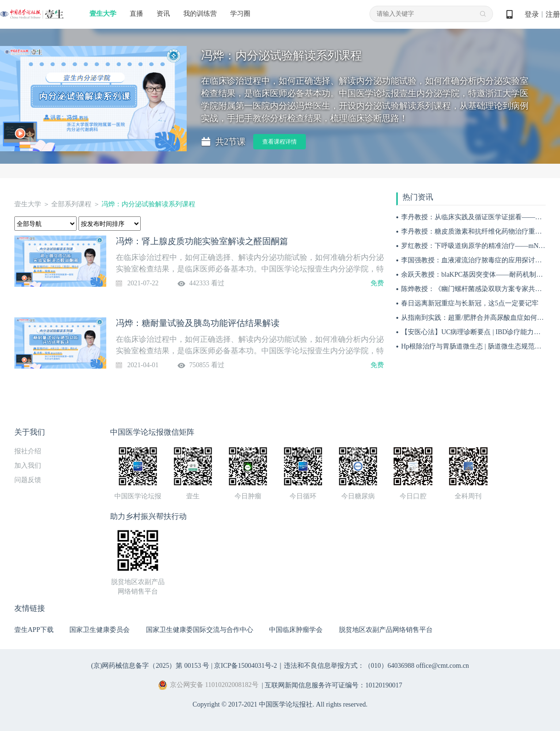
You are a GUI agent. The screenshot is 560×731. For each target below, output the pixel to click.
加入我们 (28, 466)
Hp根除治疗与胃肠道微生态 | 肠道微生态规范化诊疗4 (480, 346)
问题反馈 (28, 480)
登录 (532, 14)
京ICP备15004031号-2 (245, 666)
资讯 (163, 14)
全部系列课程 (71, 204)
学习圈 (240, 14)
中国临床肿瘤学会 (296, 630)
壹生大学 (103, 14)
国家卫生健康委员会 (100, 630)
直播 (136, 14)
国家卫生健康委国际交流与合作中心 (200, 630)
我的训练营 (200, 14)
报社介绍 (28, 451)
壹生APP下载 (34, 630)
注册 (553, 14)
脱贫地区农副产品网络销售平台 (386, 630)
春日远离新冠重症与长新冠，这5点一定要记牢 (470, 303)
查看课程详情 (280, 142)
